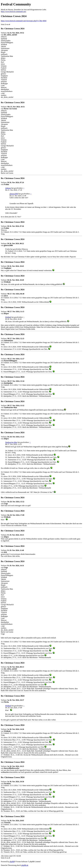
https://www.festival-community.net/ (14, 12)
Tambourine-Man (11, 442)
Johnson (8, 188)
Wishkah (8, 317)
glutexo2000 (14, 194)
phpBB (12, 862)
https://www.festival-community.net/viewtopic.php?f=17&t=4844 (24, 21)
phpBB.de (25, 865)
